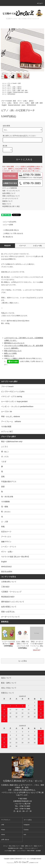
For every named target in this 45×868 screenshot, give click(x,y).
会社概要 (38, 851)
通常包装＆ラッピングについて (14, 343)
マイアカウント (6, 820)
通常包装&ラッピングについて (13, 602)
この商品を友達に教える (9, 230)
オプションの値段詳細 (10, 188)
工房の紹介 (5, 587)
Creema (26, 830)
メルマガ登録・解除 (10, 851)
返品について (7, 204)
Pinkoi (3, 830)
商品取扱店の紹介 (8, 597)
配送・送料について (27, 846)
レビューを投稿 (6, 225)
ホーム (4, 83)
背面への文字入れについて (11, 196)
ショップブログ (21, 851)
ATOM (32, 851)
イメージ (22, 246)
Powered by (22, 863)
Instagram (27, 825)
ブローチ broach (12, 83)
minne (3, 835)
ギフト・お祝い (12, 87)
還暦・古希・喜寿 (23, 91)
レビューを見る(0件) (8, 222)
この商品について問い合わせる (12, 233)
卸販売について (7, 201)
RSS (28, 851)
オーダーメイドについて (10, 199)
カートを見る (28, 820)
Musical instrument (18, 92)
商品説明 (7, 246)
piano (27, 92)
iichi (25, 835)
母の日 (20, 89)
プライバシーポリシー (30, 848)
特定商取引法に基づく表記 (11, 206)
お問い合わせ (5, 840)
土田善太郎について (9, 582)
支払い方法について (14, 846)
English (10, 92)
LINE (3, 825)
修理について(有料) (10, 353)
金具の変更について (9, 193)
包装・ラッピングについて (11, 191)
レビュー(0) (37, 246)
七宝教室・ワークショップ (11, 592)
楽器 (19, 83)
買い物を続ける (6, 237)
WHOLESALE (11, 94)
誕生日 (20, 87)
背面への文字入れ (8, 612)
